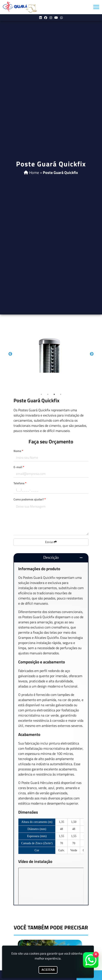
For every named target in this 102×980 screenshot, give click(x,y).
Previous (10, 354)
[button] (96, 7)
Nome (18, 451)
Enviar (51, 542)
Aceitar (48, 970)
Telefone (20, 483)
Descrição (51, 557)
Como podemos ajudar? (30, 499)
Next (92, 354)
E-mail (19, 467)
